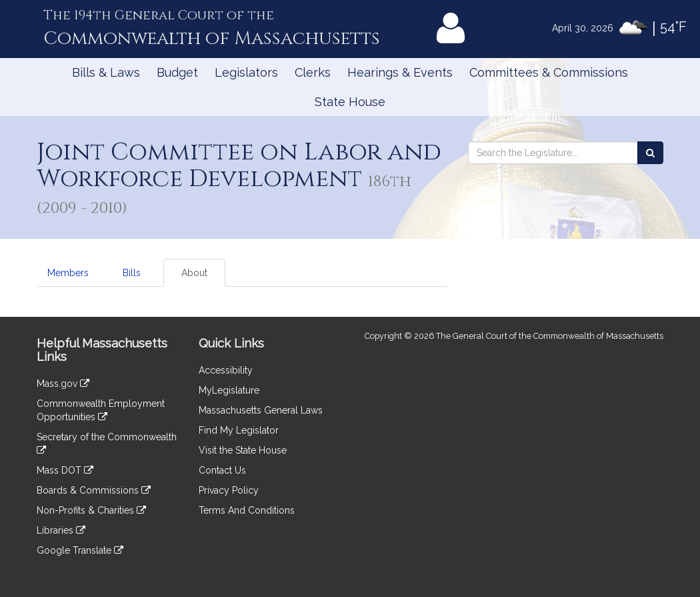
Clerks (313, 72)
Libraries (61, 530)
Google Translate (80, 550)
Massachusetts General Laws (261, 410)
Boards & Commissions (94, 490)
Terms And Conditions (247, 510)
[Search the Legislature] (650, 153)
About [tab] (194, 273)
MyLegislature (229, 390)
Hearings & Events (400, 72)
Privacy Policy (229, 490)
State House (350, 102)
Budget (177, 72)
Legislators (246, 72)
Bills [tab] (132, 273)
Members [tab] (68, 273)
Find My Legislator (239, 430)
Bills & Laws (106, 72)
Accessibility (226, 370)
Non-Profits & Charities (91, 510)
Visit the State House (243, 450)
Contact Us (222, 470)
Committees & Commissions (549, 72)
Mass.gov (63, 384)
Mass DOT (65, 470)
